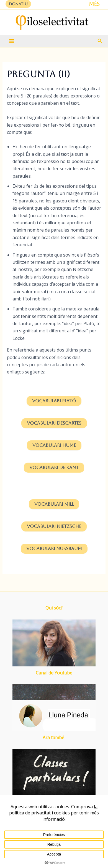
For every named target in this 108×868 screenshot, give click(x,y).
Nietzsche (54, 526)
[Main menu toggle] (12, 41)
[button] (18, 4)
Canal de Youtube (54, 673)
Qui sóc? (54, 608)
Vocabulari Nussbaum (54, 549)
